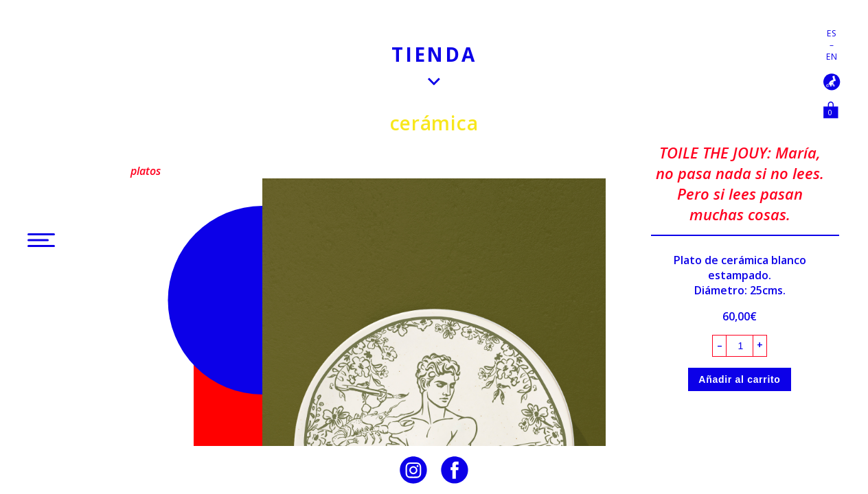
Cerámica (434, 123)
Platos (146, 171)
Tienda (434, 54)
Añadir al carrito (739, 379)
